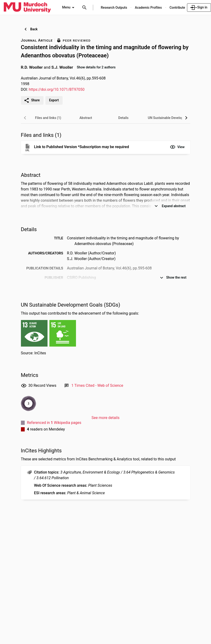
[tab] (48, 118)
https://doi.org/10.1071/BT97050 (57, 89)
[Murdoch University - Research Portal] (27, 7)
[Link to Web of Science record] (97, 385)
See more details (105, 418)
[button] (177, 147)
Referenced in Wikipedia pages (54, 423)
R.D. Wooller (32, 67)
